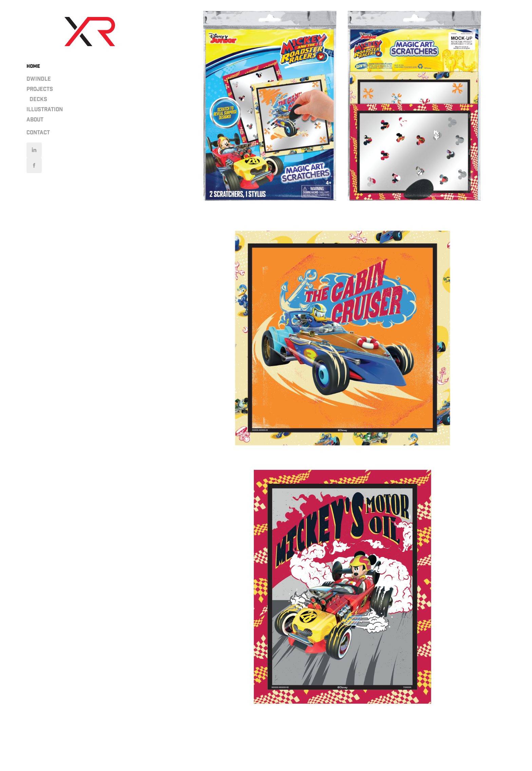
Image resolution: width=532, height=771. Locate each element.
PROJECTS (40, 89)
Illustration (45, 110)
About (35, 120)
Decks (38, 100)
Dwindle (39, 79)
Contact (38, 133)
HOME (33, 66)
